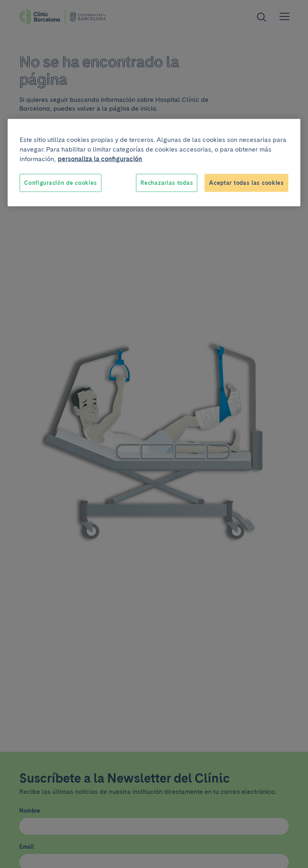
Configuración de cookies (61, 182)
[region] (154, 163)
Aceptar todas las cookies (246, 182)
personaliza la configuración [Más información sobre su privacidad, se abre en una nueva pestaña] (100, 159)
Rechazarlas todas (167, 182)
